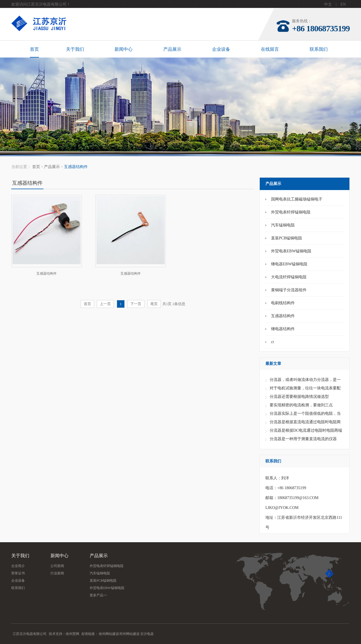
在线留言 (270, 49)
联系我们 (319, 49)
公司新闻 (57, 566)
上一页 (105, 304)
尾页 (154, 304)
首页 (34, 49)
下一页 (136, 304)
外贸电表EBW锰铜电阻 (107, 588)
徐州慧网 (72, 634)
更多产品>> (98, 595)
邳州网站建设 (129, 634)
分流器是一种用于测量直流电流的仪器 (303, 439)
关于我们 (75, 49)
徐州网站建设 (109, 634)
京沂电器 (147, 634)
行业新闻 (57, 573)
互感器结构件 (76, 167)
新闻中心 (124, 49)
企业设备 (221, 49)
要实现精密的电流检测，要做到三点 (301, 405)
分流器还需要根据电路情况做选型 (299, 397)
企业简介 (18, 566)
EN (343, 4)
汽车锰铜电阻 (100, 573)
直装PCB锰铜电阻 (103, 581)
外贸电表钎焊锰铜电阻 (107, 566)
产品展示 (172, 49)
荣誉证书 (18, 573)
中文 (328, 4)
